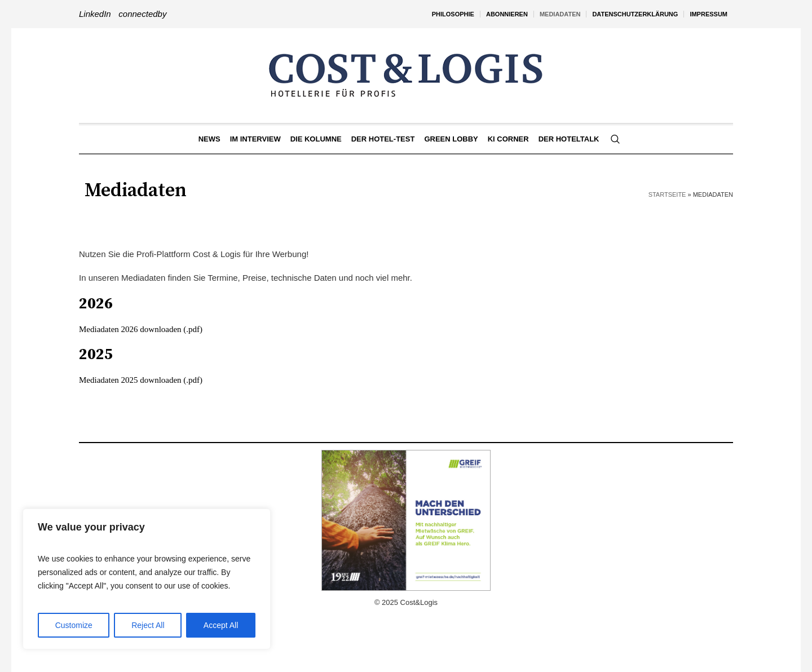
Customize (74, 625)
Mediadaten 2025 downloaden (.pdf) (141, 380)
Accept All (221, 625)
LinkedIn (95, 14)
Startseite (667, 194)
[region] (147, 579)
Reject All (148, 625)
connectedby (142, 14)
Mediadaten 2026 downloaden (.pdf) (141, 329)
